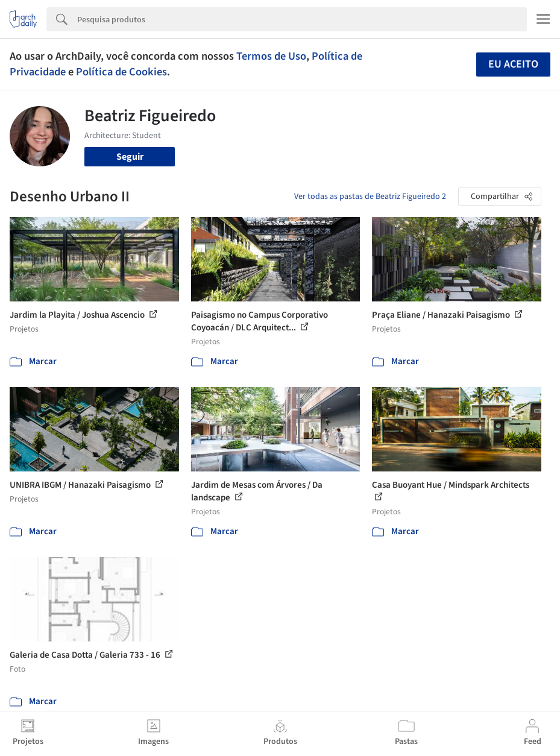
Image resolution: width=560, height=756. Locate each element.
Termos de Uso (271, 56)
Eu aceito (513, 64)
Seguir (130, 157)
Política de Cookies (121, 72)
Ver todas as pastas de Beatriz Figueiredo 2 (370, 197)
